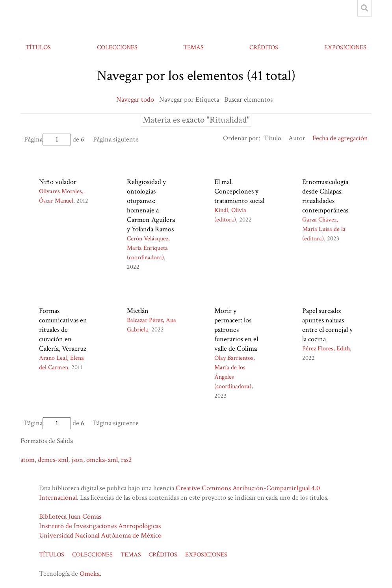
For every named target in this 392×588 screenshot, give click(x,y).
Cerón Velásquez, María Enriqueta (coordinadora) (148, 248)
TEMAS (193, 47)
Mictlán (138, 311)
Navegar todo (135, 100)
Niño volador (58, 182)
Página (47, 139)
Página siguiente (116, 139)
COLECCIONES (117, 47)
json (77, 460)
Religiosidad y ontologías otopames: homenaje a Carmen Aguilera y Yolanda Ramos (151, 206)
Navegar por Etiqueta (189, 100)
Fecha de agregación (340, 138)
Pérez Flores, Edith (326, 349)
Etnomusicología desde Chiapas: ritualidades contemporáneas (325, 196)
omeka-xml (102, 460)
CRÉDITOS (264, 47)
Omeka (90, 574)
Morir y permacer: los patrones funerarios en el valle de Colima (236, 330)
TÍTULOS (38, 47)
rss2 (126, 460)
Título (272, 138)
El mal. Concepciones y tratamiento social (239, 191)
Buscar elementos (248, 100)
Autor (297, 138)
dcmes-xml (53, 460)
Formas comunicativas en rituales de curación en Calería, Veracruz (63, 330)
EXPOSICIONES (345, 47)
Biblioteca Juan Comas (70, 516)
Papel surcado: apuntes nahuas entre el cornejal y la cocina (327, 325)
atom (28, 460)
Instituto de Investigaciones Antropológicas (100, 526)
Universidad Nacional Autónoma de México (100, 535)
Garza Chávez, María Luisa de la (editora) (324, 229)
